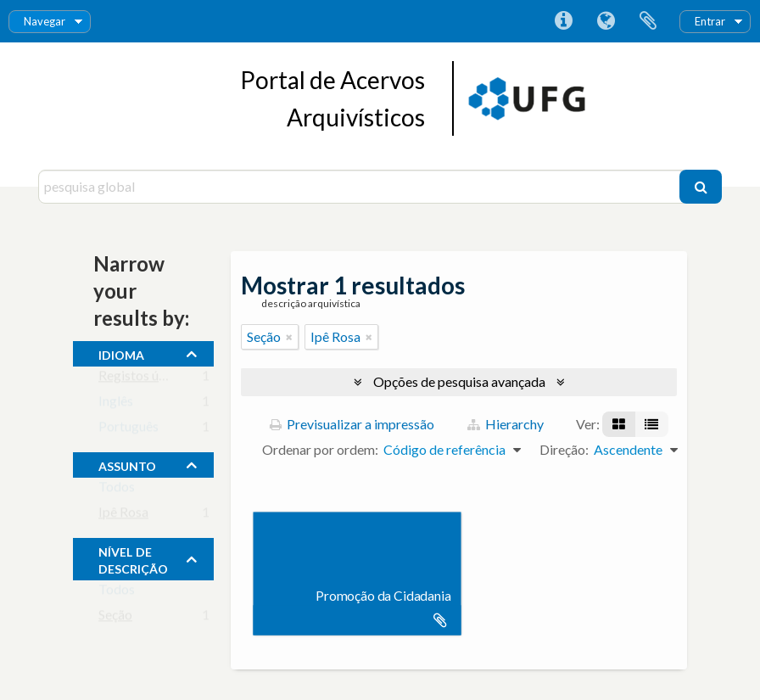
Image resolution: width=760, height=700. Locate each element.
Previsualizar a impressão (352, 424)
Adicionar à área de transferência (440, 620)
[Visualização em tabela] (651, 424)
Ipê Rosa (123, 515)
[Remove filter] (289, 337)
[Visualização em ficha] (619, 424)
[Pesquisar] (701, 187)
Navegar (45, 21)
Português (129, 430)
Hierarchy (506, 424)
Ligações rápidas (563, 21)
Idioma (606, 21)
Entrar (710, 21)
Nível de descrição (133, 558)
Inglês (116, 404)
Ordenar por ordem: (320, 449)
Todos (117, 490)
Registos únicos (144, 379)
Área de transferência (648, 21)
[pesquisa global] (361, 187)
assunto (127, 464)
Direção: (564, 449)
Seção (115, 618)
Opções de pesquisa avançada (459, 381)
